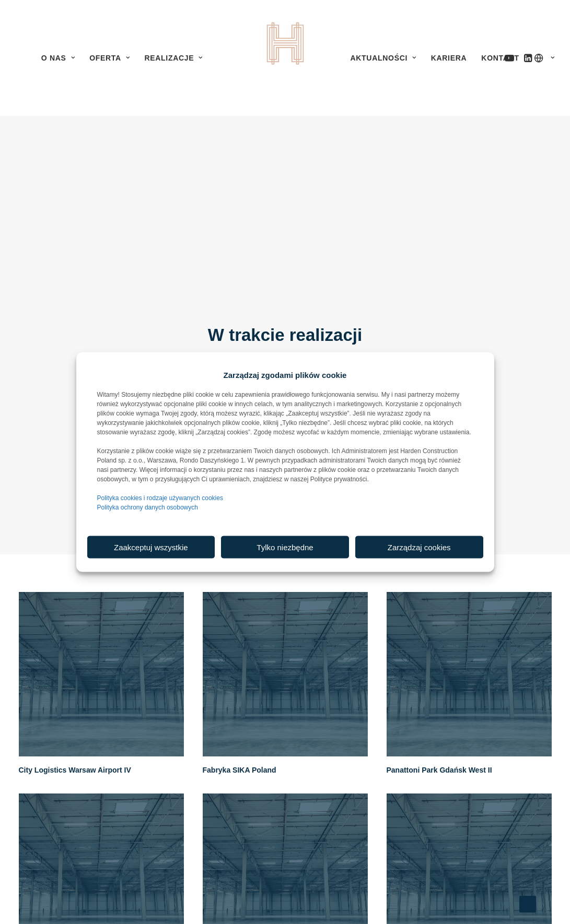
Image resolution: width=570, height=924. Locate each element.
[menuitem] (58, 58)
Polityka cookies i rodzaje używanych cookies (160, 498)
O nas (58, 58)
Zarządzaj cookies (419, 547)
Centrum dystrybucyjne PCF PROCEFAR (457, 902)
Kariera (449, 58)
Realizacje (173, 58)
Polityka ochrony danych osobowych (148, 507)
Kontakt (500, 58)
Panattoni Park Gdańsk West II (439, 700)
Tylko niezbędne (285, 547)
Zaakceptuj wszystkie (151, 547)
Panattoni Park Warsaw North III (258, 902)
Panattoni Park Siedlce (58, 902)
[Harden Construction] (285, 58)
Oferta (109, 58)
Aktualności (383, 58)
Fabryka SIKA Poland (240, 700)
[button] (219, 58)
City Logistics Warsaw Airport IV (75, 700)
